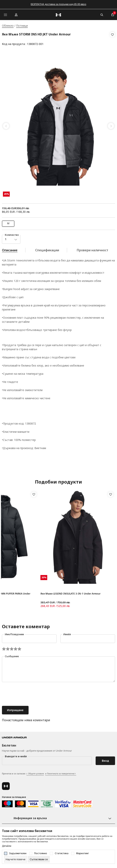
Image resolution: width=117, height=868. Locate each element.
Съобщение (12, 655)
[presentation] (31, 693)
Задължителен (18, 853)
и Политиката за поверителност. (61, 772)
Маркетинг (83, 853)
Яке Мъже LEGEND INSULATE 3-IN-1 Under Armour (70, 592)
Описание (10, 249)
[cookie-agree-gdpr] (39, 859)
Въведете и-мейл (16, 755)
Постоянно (41, 853)
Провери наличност (93, 249)
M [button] (8, 222)
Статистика (62, 853)
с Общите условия (35, 772)
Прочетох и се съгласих (39, 773)
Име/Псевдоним (14, 633)
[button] (112, 39)
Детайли (7, 846)
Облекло (8, 26)
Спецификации (47, 249)
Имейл (67, 633)
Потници (22, 26)
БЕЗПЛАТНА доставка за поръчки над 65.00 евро (58, 4)
